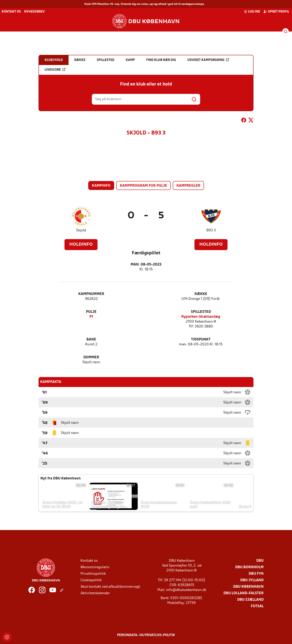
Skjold (81, 230)
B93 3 (211, 230)
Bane (91, 340)
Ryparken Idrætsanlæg (201, 317)
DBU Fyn (256, 574)
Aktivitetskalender (95, 593)
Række (201, 294)
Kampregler (188, 186)
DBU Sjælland (250, 600)
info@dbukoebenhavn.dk (186, 590)
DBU (260, 561)
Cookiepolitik (91, 580)
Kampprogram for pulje (143, 186)
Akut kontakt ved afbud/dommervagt (110, 587)
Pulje (91, 312)
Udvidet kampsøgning (208, 60)
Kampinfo (101, 186)
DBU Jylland (252, 580)
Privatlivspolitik (93, 574)
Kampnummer (91, 294)
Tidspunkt (201, 340)
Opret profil (276, 12)
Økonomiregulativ (95, 567)
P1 (91, 317)
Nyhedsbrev (34, 12)
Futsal (257, 606)
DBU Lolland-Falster (244, 593)
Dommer (91, 357)
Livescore (55, 70)
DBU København (248, 587)
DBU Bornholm (249, 567)
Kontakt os (11, 12)
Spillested (201, 312)
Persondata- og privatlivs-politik (146, 635)
